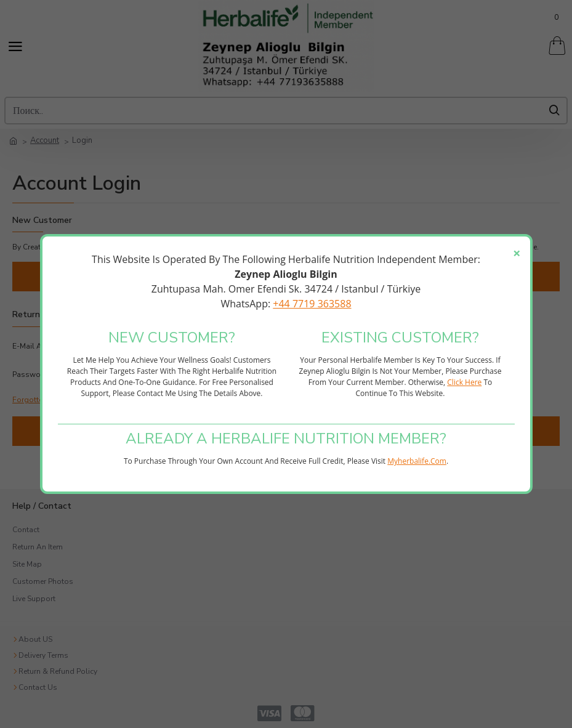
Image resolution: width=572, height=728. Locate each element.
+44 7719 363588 (312, 304)
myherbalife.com (417, 461)
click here (464, 382)
